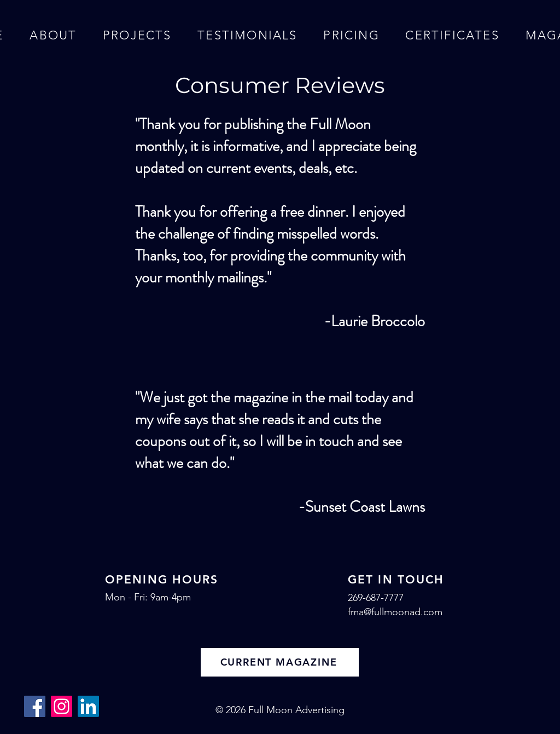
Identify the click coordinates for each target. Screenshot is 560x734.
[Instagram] (62, 706)
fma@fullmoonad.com (395, 612)
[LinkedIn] (88, 706)
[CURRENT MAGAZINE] (280, 662)
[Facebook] (35, 706)
